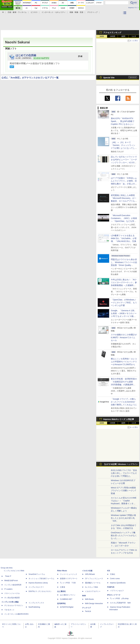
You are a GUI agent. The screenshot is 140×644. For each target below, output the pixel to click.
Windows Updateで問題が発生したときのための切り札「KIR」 (123, 518)
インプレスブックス (36, 603)
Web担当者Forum (11, 581)
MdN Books (89, 599)
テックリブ (86, 608)
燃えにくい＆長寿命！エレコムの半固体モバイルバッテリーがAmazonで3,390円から (124, 362)
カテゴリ (125, 17)
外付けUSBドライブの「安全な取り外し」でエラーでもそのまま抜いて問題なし (124, 473)
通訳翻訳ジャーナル (93, 583)
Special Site (109, 78)
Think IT (8, 576)
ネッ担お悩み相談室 (12, 598)
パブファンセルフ (117, 591)
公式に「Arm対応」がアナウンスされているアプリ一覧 (30, 78)
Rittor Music (62, 571)
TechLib (88, 611)
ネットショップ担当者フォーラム (41, 579)
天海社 (113, 574)
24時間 (112, 36)
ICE (109, 571)
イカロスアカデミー (93, 591)
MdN (84, 596)
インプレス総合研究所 (13, 585)
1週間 (123, 36)
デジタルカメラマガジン (14, 605)
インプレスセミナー (36, 587)
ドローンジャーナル (12, 593)
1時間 (102, 36)
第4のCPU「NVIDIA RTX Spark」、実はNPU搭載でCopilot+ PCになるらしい (123, 121)
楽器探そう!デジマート (69, 579)
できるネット (9, 610)
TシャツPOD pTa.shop (119, 598)
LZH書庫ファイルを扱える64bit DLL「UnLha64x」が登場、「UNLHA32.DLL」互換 (124, 238)
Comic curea (115, 579)
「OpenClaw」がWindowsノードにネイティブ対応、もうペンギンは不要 (124, 303)
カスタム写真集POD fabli (120, 603)
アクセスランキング (112, 33)
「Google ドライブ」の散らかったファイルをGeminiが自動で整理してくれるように (124, 402)
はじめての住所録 (26, 55)
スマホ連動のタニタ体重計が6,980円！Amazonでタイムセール (124, 337)
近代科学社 (61, 603)
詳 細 (80, 56)
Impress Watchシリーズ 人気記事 (119, 419)
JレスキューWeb (91, 587)
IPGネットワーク (114, 595)
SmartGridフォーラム (37, 574)
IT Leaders (8, 589)
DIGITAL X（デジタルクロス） (40, 591)
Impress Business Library (38, 583)
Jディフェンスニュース (94, 579)
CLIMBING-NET (66, 599)
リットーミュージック (69, 574)
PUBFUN (111, 587)
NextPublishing (34, 607)
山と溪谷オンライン (68, 595)
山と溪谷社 (61, 591)
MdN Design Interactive (94, 603)
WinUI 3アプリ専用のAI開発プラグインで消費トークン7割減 (123, 491)
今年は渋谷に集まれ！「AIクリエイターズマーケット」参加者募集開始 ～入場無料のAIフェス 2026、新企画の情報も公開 (124, 285)
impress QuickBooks (118, 583)
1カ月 (134, 36)
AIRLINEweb (90, 574)
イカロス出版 (87, 571)
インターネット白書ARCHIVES (16, 614)
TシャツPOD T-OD (68, 583)
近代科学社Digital (67, 607)
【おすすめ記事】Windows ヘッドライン (120, 464)
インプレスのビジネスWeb (14, 571)
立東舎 (63, 587)
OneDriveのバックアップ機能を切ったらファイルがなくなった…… (124, 535)
